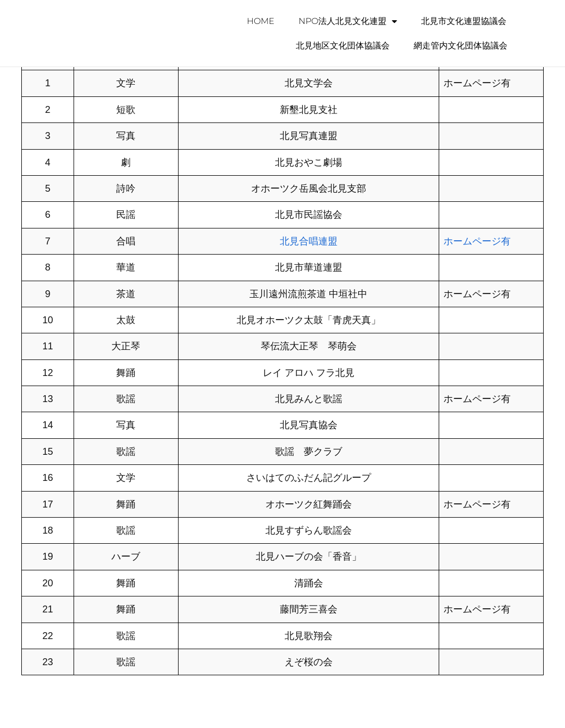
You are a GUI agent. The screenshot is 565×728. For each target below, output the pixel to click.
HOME (261, 21)
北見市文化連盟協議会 (464, 21)
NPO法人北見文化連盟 (348, 21)
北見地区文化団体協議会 (343, 46)
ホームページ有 (477, 241)
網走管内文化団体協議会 (461, 46)
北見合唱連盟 (309, 241)
